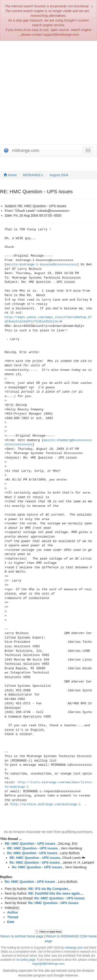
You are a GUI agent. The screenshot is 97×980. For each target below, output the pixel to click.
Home (10, 175)
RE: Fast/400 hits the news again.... (56, 893)
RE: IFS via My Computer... (50, 889)
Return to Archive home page (22, 936)
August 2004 (59, 175)
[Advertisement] (48, 94)
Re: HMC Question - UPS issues (32, 853)
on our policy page (24, 960)
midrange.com (74, 948)
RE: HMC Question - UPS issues (30, 844)
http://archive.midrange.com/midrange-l (45, 804)
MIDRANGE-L (33, 175)
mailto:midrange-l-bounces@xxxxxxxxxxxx (42, 265)
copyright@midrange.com (48, 964)
